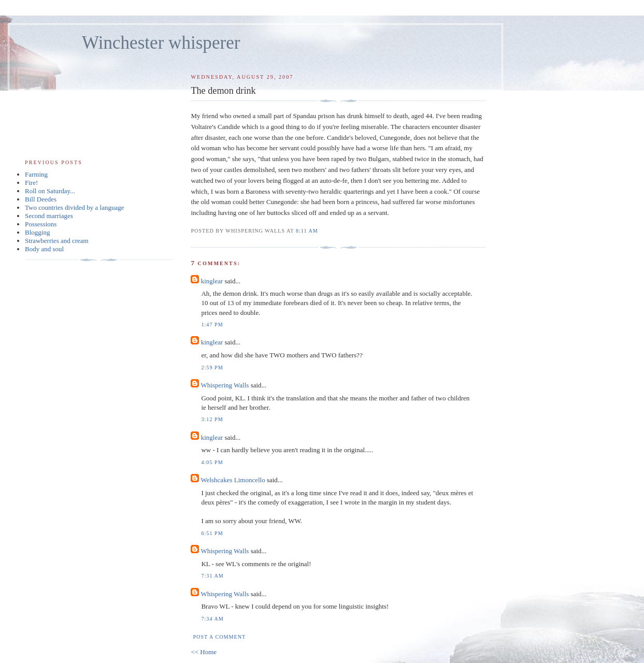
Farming (36, 174)
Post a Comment (219, 637)
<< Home (204, 652)
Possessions (41, 224)
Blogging (37, 232)
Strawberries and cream (57, 241)
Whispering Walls (225, 385)
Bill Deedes (41, 199)
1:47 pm (212, 325)
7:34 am (212, 619)
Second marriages (49, 216)
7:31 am (212, 576)
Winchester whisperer (161, 43)
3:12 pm (212, 419)
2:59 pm (212, 367)
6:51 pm (212, 533)
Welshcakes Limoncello (233, 480)
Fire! (31, 183)
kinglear (212, 281)
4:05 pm (212, 462)
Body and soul (44, 249)
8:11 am (307, 231)
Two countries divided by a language (75, 207)
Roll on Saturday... (50, 191)
